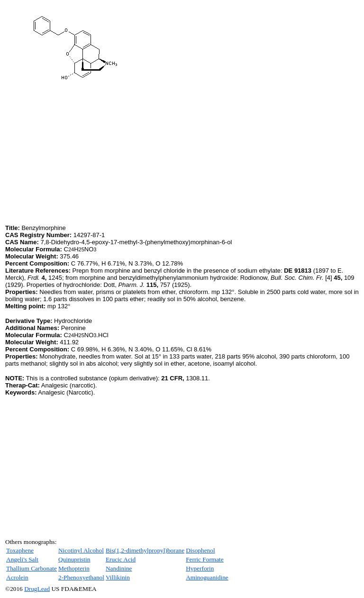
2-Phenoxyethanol (81, 577)
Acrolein (17, 577)
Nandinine (119, 568)
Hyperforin (200, 568)
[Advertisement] (85, 156)
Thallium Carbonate (32, 568)
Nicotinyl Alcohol (81, 550)
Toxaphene (20, 550)
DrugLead (37, 589)
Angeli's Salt (22, 559)
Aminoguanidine (207, 577)
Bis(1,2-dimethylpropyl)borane (145, 550)
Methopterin (74, 568)
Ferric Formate (205, 559)
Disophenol (200, 550)
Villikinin (118, 577)
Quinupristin (74, 559)
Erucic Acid (121, 559)
